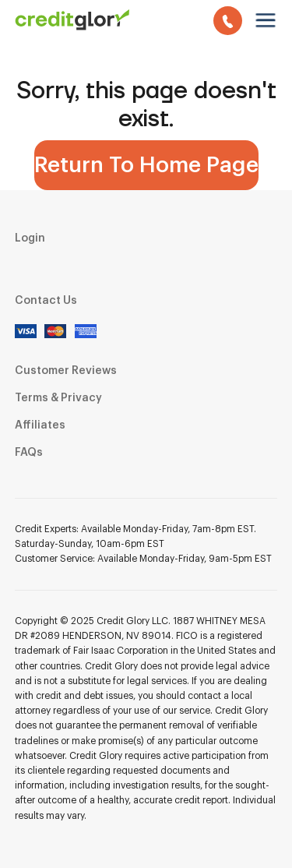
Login (30, 238)
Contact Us (46, 301)
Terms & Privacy (58, 398)
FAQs (29, 453)
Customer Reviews (66, 371)
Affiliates (40, 425)
